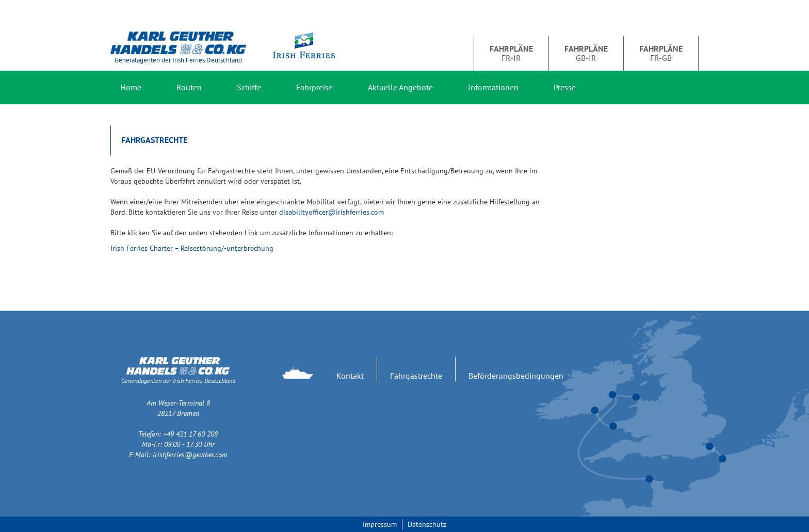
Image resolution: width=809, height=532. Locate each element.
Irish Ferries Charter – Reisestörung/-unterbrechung (192, 248)
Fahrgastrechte (416, 376)
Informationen (493, 87)
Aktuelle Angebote (400, 87)
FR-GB (661, 53)
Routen (189, 87)
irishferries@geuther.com (190, 455)
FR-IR (511, 53)
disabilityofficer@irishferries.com (331, 212)
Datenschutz (427, 524)
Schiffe (249, 87)
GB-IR (586, 53)
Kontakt (350, 376)
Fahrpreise (314, 87)
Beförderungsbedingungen (516, 376)
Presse (565, 87)
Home (131, 87)
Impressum (380, 524)
